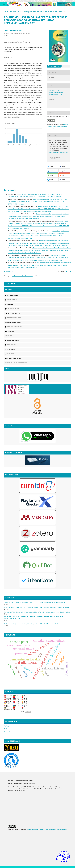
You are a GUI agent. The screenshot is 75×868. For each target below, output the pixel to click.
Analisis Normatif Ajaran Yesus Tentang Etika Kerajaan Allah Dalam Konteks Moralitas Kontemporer (33, 624)
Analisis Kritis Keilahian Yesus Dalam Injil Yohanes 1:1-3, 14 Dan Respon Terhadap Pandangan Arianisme (35, 602)
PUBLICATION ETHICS (12, 309)
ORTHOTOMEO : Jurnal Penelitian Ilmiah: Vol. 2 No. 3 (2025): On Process (46, 245)
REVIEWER (9, 304)
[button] (52, 166)
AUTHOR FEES (10, 350)
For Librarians (8, 732)
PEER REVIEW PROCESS (13, 318)
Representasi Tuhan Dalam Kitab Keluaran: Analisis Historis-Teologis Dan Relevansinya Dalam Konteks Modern (37, 612)
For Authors (7, 729)
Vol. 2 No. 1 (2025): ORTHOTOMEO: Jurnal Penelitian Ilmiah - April (40, 12)
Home (6, 12)
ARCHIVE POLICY (11, 345)
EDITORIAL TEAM (11, 300)
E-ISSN (7, 369)
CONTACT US (9, 354)
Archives (13, 12)
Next (68, 272)
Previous (9, 272)
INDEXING (8, 336)
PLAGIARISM (9, 332)
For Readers (7, 726)
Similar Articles (10, 190)
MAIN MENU (9, 289)
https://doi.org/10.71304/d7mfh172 (19, 42)
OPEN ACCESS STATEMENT (13, 323)
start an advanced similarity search (22, 276)
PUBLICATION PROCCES (13, 314)
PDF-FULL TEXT (55, 66)
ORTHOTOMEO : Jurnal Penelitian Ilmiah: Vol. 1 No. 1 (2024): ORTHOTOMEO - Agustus (34, 197)
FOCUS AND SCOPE (11, 295)
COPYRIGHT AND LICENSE (13, 327)
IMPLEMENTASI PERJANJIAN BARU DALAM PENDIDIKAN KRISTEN (40, 194)
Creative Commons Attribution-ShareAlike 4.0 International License (57, 127)
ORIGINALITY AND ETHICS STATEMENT (16, 363)
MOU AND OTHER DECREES (14, 359)
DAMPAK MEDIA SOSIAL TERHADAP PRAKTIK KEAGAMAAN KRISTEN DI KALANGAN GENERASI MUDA (36, 607)
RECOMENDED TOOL (12, 475)
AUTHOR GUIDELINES (12, 341)
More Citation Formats (55, 158)
